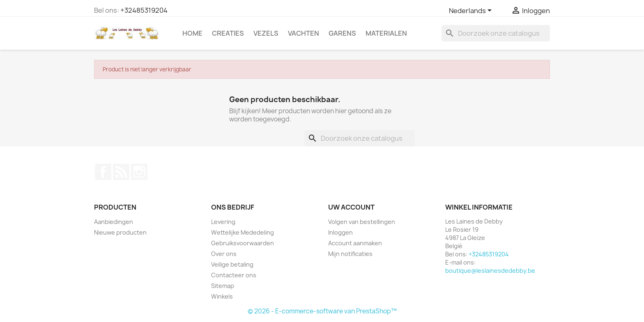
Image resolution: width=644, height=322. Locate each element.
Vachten (304, 33)
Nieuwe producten (120, 232)
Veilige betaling (232, 264)
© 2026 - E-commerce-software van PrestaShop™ (322, 311)
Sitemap (223, 286)
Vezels (266, 33)
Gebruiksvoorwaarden (243, 243)
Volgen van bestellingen (362, 222)
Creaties (228, 33)
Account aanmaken (355, 243)
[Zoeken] (496, 33)
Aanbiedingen (114, 222)
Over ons (224, 254)
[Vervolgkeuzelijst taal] (472, 11)
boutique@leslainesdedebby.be (490, 271)
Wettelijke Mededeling (243, 232)
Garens (342, 33)
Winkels (222, 296)
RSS (121, 172)
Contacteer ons (234, 275)
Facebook (103, 172)
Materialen (386, 33)
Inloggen (340, 232)
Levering (223, 222)
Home (192, 33)
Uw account (351, 207)
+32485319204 (144, 10)
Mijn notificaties (350, 254)
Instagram (139, 172)
